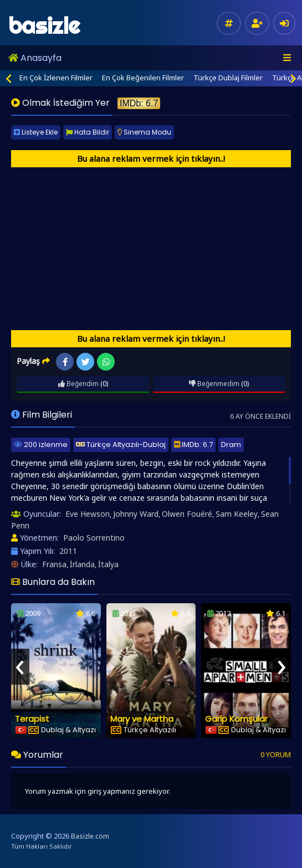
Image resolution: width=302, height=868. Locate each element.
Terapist (32, 719)
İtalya (108, 564)
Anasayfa (35, 58)
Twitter (86, 362)
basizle (44, 26)
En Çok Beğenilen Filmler (143, 78)
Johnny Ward (136, 514)
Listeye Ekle (36, 132)
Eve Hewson (88, 514)
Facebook (65, 362)
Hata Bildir (88, 132)
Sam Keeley (237, 514)
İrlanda (82, 564)
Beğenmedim (214, 384)
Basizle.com (90, 836)
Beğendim (78, 384)
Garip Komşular (236, 719)
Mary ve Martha (142, 719)
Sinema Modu (144, 132)
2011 (68, 551)
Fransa (54, 564)
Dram (231, 445)
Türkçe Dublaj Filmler (228, 78)
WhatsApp (106, 362)
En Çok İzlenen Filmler (56, 78)
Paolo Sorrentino (94, 538)
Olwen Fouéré (187, 514)
